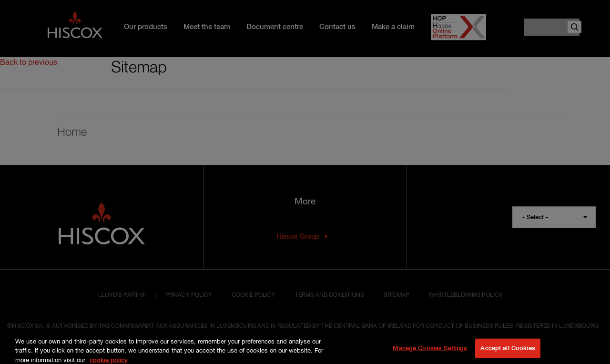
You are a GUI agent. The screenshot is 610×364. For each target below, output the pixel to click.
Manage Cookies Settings (430, 353)
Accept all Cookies (508, 353)
